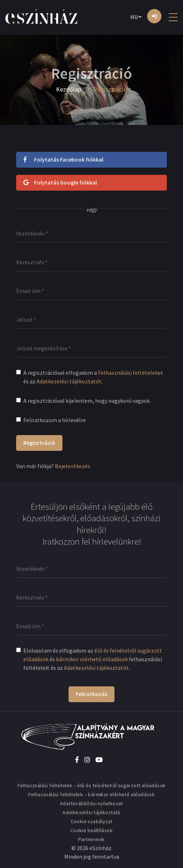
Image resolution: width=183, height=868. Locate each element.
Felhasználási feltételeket (131, 373)
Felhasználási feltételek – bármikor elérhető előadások (92, 794)
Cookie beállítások (91, 830)
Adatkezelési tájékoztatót (69, 381)
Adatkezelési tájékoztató (91, 812)
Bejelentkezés (72, 466)
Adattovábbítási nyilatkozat (91, 803)
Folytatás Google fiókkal (60, 182)
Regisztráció (39, 443)
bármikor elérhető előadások (92, 659)
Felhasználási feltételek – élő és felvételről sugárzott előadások (92, 785)
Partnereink (91, 839)
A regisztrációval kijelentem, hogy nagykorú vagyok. (87, 401)
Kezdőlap (69, 89)
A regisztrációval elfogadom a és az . (93, 377)
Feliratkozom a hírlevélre (55, 420)
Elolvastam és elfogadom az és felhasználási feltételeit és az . (93, 659)
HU (134, 17)
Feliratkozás (91, 694)
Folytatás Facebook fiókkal (63, 159)
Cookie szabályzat (92, 821)
